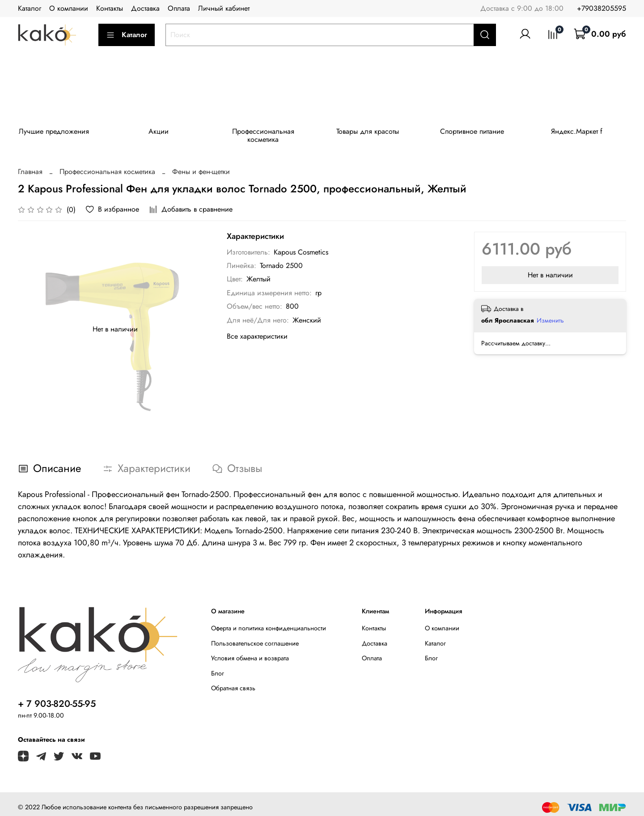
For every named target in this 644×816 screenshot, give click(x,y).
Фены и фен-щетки (201, 165)
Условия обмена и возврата (250, 651)
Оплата (179, 8)
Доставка (145, 8)
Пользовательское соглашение (255, 636)
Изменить (550, 314)
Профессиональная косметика (269, 133)
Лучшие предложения (55, 133)
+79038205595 (602, 8)
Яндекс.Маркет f (589, 133)
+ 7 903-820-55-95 (57, 697)
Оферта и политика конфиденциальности (269, 621)
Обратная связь (233, 681)
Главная (30, 165)
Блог (218, 667)
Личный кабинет (224, 8)
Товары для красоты (375, 133)
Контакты (110, 8)
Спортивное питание (482, 133)
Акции (162, 133)
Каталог (30, 8)
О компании (69, 8)
